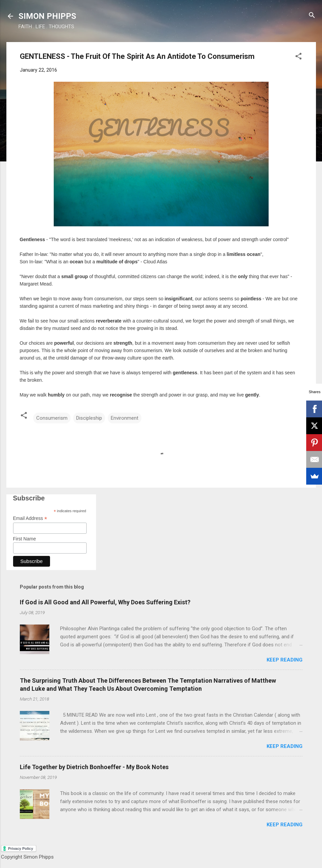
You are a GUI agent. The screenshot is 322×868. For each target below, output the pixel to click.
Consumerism (52, 418)
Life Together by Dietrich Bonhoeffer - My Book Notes (94, 767)
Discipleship (89, 418)
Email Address (30, 518)
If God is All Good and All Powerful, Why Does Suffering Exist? (105, 602)
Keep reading (285, 660)
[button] (298, 57)
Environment (125, 418)
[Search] (312, 16)
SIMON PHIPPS (47, 16)
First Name (25, 539)
